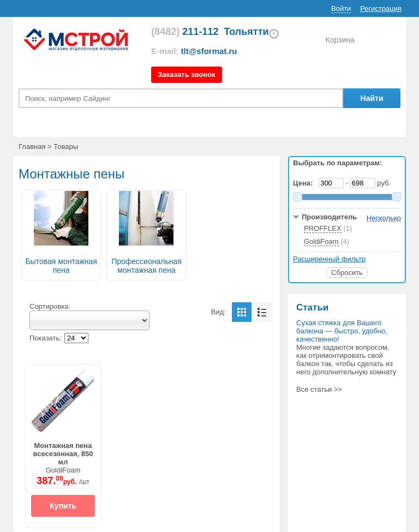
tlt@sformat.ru (209, 51)
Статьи (312, 307)
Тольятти (246, 32)
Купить (63, 506)
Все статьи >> (319, 389)
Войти (341, 8)
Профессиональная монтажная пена (146, 266)
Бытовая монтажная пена (61, 266)
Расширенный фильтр (329, 259)
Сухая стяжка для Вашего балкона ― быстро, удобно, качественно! (342, 331)
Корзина (340, 40)
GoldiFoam (63, 458)
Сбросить (347, 273)
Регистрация (381, 8)
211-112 (185, 32)
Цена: (305, 183)
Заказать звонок (186, 74)
